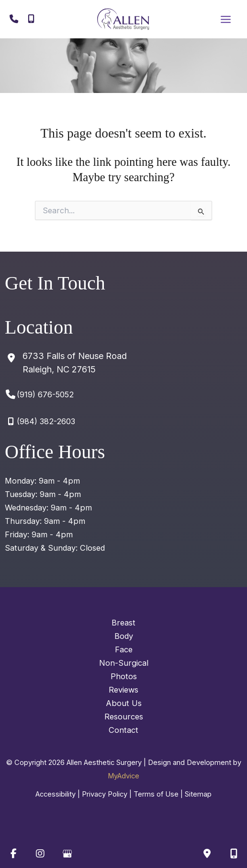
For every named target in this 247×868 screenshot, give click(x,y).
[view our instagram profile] (40, 854)
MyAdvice (123, 776)
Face (124, 649)
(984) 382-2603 (46, 421)
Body (124, 636)
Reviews (123, 690)
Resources (124, 717)
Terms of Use (156, 794)
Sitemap (198, 794)
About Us (124, 703)
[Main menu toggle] (225, 19)
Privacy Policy (105, 794)
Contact (123, 730)
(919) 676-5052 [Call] (45, 394)
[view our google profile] (67, 854)
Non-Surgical (124, 663)
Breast (123, 623)
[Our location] (234, 854)
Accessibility (56, 794)
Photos (124, 676)
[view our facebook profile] (13, 854)
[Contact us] (207, 854)
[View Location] (66, 363)
